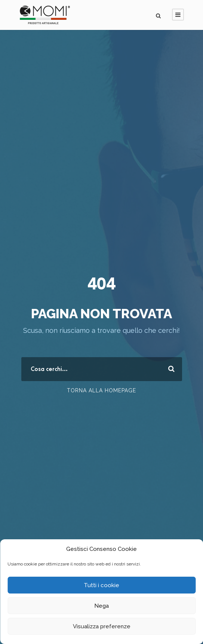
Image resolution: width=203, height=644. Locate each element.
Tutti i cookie (101, 585)
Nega (101, 606)
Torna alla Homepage (101, 390)
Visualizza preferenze (102, 626)
